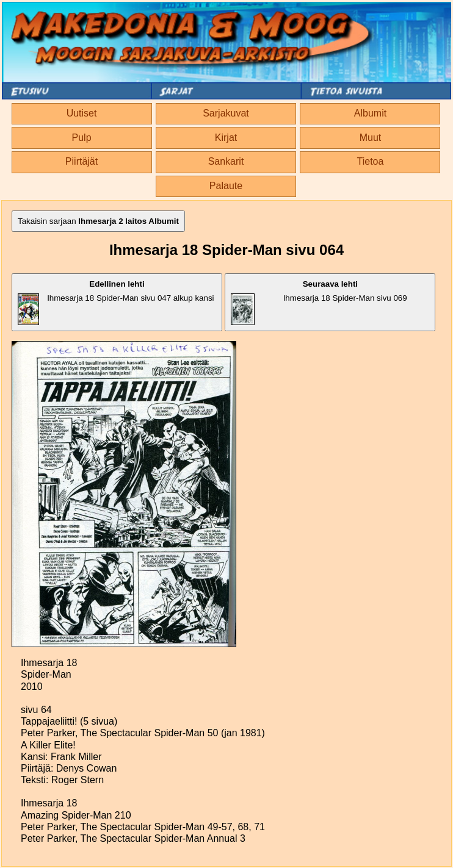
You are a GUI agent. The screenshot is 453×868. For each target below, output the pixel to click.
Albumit (370, 113)
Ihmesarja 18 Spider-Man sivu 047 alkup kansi (116, 302)
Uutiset (82, 113)
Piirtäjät (82, 161)
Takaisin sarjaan (98, 221)
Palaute (226, 186)
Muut (371, 138)
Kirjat (226, 138)
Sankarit (226, 161)
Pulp (82, 138)
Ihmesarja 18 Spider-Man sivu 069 (319, 302)
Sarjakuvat (226, 113)
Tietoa (371, 161)
